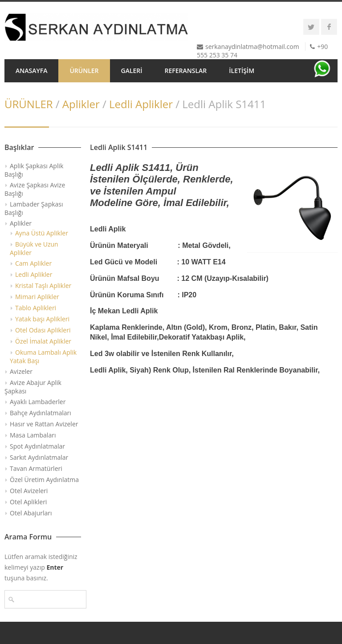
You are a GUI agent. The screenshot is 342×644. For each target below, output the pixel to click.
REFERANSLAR (186, 71)
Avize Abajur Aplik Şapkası (33, 387)
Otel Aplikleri (28, 502)
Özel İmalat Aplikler (43, 341)
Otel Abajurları (31, 513)
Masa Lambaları (33, 435)
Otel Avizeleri (29, 491)
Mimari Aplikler (37, 297)
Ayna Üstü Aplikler (42, 233)
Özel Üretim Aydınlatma (44, 480)
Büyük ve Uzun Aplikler (34, 248)
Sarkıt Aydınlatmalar (39, 457)
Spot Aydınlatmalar (37, 446)
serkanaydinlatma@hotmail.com (252, 47)
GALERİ (132, 71)
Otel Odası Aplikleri (43, 330)
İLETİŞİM (242, 71)
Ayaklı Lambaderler (38, 402)
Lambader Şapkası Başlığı (34, 208)
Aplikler (81, 104)
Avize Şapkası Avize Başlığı (35, 189)
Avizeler (21, 371)
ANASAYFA (31, 71)
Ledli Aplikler (141, 104)
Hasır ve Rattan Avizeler (44, 424)
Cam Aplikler (33, 263)
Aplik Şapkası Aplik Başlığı (34, 170)
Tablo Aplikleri (36, 308)
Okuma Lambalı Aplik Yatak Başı (43, 356)
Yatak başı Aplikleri (42, 319)
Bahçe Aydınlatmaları (41, 413)
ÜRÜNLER (84, 71)
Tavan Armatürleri (36, 468)
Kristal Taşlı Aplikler (43, 286)
